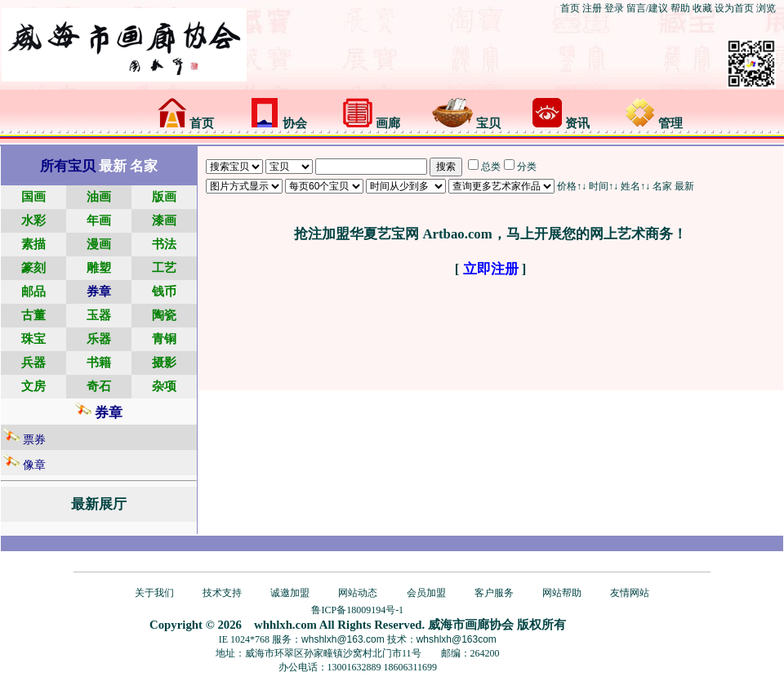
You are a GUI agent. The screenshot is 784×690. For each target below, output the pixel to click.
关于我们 (154, 593)
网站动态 (358, 593)
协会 (278, 123)
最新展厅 (99, 504)
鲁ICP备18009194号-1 (357, 610)
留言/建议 (647, 8)
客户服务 (494, 593)
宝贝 (466, 123)
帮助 (680, 8)
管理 (654, 123)
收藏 (702, 8)
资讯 (561, 123)
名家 (662, 186)
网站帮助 (562, 593)
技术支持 (222, 593)
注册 (592, 8)
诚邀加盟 (290, 593)
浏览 (766, 8)
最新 (684, 186)
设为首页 (734, 8)
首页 (570, 8)
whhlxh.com (285, 625)
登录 (614, 8)
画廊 (372, 123)
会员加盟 (426, 593)
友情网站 (630, 593)
